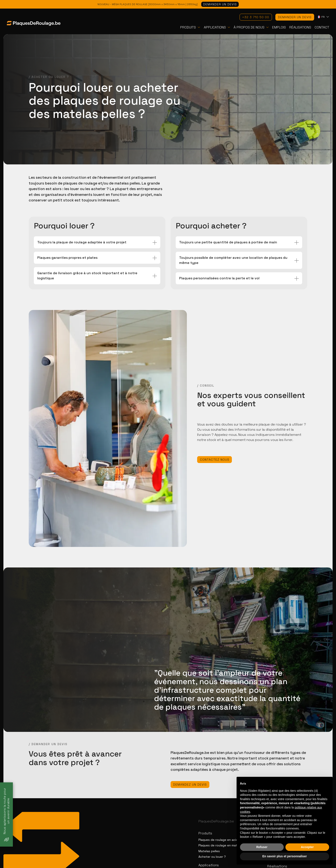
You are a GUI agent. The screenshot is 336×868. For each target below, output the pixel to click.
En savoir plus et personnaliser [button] (285, 856)
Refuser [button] (262, 847)
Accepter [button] (307, 847)
